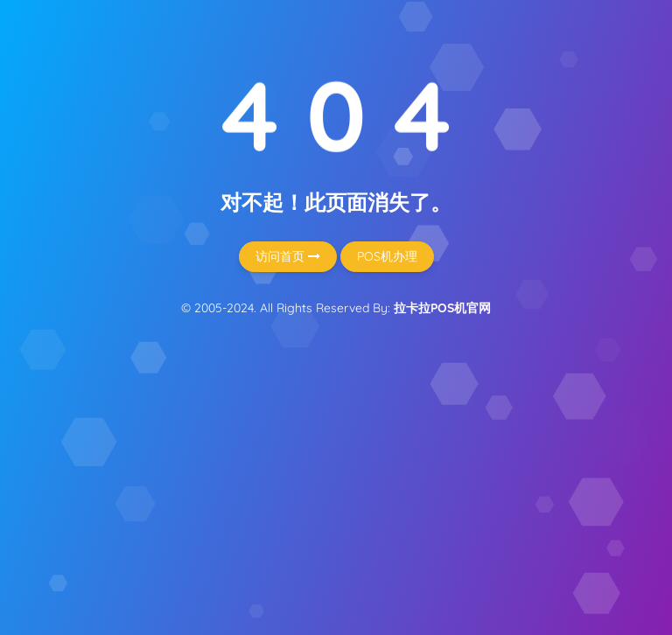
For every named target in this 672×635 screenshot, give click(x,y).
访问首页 (288, 256)
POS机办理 (387, 256)
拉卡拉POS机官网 (442, 308)
